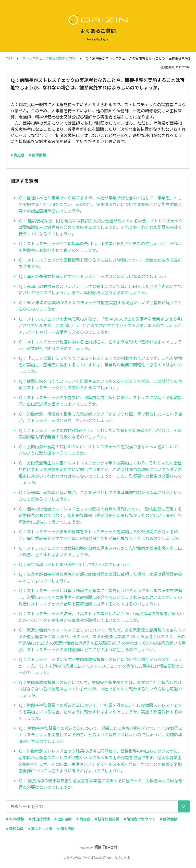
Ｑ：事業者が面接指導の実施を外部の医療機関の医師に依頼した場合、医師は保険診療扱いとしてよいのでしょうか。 (100, 577)
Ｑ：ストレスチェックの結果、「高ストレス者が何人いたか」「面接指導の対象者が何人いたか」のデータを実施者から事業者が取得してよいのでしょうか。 (101, 617)
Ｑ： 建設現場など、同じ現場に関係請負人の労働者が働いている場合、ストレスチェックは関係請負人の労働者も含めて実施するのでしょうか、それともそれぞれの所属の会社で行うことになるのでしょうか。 (101, 227)
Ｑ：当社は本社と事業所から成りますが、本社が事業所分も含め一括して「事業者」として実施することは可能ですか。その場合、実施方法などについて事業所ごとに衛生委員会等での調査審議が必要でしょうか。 (100, 204)
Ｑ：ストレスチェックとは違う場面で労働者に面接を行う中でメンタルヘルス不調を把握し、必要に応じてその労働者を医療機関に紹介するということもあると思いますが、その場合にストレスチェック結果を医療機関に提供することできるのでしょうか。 (100, 597)
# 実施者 (17, 155)
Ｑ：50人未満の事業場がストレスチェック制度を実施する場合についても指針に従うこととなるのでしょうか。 (100, 306)
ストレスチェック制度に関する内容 (49, 58)
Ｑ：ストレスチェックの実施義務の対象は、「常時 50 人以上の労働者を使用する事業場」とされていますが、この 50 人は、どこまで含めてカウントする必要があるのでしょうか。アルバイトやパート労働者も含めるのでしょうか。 (102, 325)
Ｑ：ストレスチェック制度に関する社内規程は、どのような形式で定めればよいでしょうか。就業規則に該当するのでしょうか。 (100, 345)
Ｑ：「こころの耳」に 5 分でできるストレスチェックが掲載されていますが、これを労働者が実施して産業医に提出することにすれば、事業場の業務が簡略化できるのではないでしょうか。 (100, 365)
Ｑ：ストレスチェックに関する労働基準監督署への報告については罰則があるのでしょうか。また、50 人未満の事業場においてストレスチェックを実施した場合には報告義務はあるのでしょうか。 (101, 666)
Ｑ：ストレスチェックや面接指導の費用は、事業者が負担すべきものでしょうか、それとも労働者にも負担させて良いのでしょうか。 (100, 247)
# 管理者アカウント (140, 819)
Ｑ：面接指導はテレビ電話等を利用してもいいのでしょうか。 (76, 564)
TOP (9, 58)
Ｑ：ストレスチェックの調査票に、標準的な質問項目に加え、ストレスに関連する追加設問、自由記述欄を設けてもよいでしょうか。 (100, 401)
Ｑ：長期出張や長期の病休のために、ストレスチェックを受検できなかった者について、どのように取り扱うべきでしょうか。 (100, 450)
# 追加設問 (63, 819)
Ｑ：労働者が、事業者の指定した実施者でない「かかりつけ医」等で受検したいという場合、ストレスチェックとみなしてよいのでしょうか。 (100, 417)
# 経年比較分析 (107, 819)
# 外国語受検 (39, 819)
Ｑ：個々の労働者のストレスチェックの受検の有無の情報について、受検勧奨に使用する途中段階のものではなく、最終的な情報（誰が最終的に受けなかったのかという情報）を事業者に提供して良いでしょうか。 (100, 515)
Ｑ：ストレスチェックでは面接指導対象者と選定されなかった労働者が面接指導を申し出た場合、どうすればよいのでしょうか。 (100, 551)
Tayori (98, 857)
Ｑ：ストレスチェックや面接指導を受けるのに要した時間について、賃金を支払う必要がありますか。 (100, 263)
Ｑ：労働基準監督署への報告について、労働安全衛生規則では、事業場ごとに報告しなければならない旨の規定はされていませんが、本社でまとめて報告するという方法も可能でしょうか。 (100, 689)
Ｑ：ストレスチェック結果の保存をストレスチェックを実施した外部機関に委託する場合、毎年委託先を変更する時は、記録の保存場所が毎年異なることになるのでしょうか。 (100, 535)
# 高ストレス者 (40, 829)
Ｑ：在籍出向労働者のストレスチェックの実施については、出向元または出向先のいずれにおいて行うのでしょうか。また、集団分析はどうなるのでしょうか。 (100, 289)
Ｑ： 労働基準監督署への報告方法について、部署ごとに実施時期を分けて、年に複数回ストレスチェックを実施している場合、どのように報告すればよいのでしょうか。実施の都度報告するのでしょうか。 (101, 735)
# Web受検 (15, 819)
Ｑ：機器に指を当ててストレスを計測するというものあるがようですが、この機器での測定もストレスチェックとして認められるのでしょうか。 (100, 384)
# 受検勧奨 (15, 829)
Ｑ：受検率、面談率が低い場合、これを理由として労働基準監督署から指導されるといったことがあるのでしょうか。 (100, 496)
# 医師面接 (38, 155)
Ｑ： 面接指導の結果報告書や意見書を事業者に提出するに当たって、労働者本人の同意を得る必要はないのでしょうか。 (101, 784)
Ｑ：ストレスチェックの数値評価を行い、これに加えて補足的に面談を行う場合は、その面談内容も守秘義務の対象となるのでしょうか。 (100, 433)
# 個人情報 (66, 829)
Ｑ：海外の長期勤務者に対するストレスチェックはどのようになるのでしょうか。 (94, 276)
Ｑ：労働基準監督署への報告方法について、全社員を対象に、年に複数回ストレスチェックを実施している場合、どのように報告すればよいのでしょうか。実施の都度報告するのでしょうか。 (100, 712)
